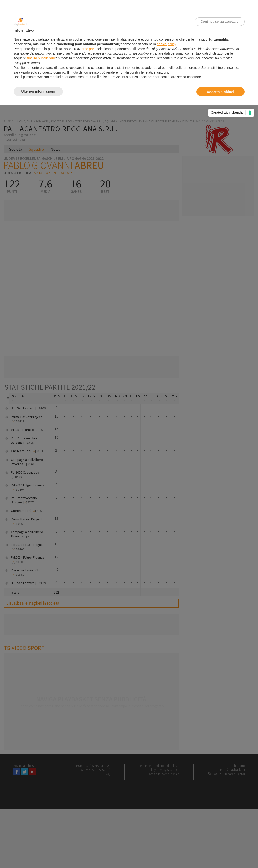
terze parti (88, 49)
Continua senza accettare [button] (220, 22)
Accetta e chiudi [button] (220, 92)
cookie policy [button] (166, 44)
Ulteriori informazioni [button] (38, 91)
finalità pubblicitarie (41, 58)
